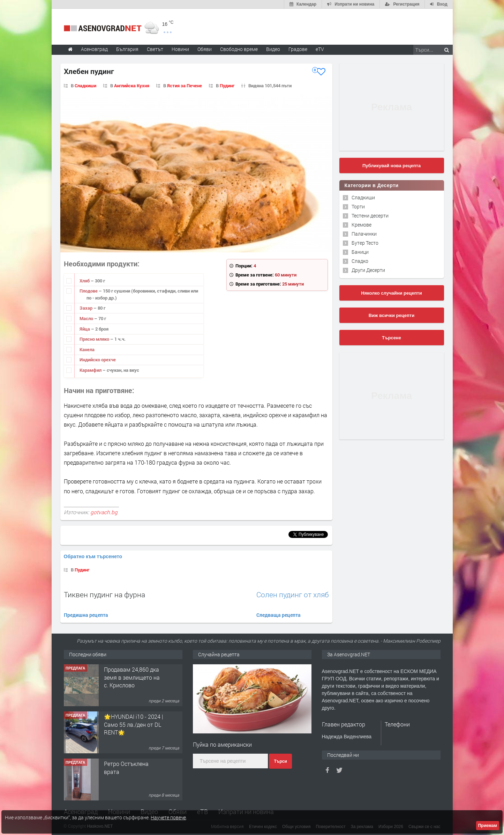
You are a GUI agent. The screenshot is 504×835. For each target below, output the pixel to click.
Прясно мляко (95, 339)
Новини (180, 49)
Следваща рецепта (279, 615)
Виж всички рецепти (392, 315)
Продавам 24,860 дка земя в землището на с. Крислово (132, 677)
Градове (298, 49)
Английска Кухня (132, 86)
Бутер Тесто (365, 243)
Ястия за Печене (185, 86)
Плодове (89, 291)
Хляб (85, 281)
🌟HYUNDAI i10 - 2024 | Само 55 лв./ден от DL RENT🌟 (134, 724)
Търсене (392, 338)
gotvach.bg (104, 512)
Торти (358, 206)
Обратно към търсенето (93, 556)
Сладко (360, 261)
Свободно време (239, 49)
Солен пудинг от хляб (293, 595)
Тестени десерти (370, 216)
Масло (87, 318)
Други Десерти (368, 270)
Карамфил (91, 370)
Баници (360, 252)
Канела (87, 349)
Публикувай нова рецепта (392, 166)
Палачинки (364, 234)
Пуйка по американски (222, 744)
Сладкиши (85, 86)
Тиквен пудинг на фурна (104, 594)
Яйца (85, 329)
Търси (280, 761)
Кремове (362, 225)
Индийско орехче (98, 360)
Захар (86, 308)
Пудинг (227, 86)
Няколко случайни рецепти (391, 293)
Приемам (488, 826)
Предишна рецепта (86, 615)
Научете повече (168, 817)
